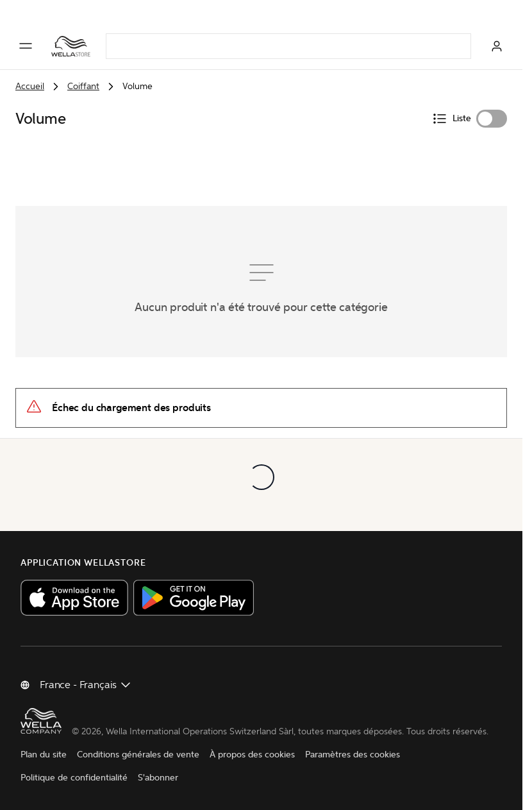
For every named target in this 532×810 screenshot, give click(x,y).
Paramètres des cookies (353, 755)
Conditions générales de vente (138, 755)
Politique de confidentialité (74, 778)
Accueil (30, 86)
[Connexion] (497, 46)
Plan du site (44, 755)
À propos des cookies (252, 755)
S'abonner (158, 778)
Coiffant (83, 86)
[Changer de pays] (86, 685)
